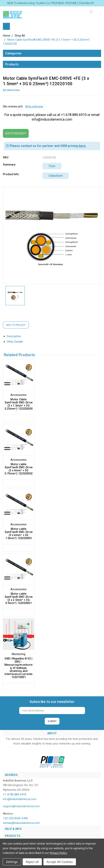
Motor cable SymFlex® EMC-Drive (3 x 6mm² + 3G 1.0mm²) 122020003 (19, 533)
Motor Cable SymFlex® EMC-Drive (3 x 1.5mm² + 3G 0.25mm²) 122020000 (19, 404)
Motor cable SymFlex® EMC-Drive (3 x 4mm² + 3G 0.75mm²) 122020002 (19, 469)
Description (15, 336)
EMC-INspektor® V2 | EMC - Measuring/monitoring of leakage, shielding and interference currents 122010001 (19, 668)
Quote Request (16, 133)
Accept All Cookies (60, 862)
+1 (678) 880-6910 (15, 794)
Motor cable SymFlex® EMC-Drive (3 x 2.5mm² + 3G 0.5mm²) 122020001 (19, 598)
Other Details (16, 342)
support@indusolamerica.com (21, 806)
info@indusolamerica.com (20, 799)
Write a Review (34, 106)
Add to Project (16, 325)
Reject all (32, 862)
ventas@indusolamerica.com (21, 823)
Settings (12, 862)
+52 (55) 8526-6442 (15, 818)
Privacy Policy (58, 853)
